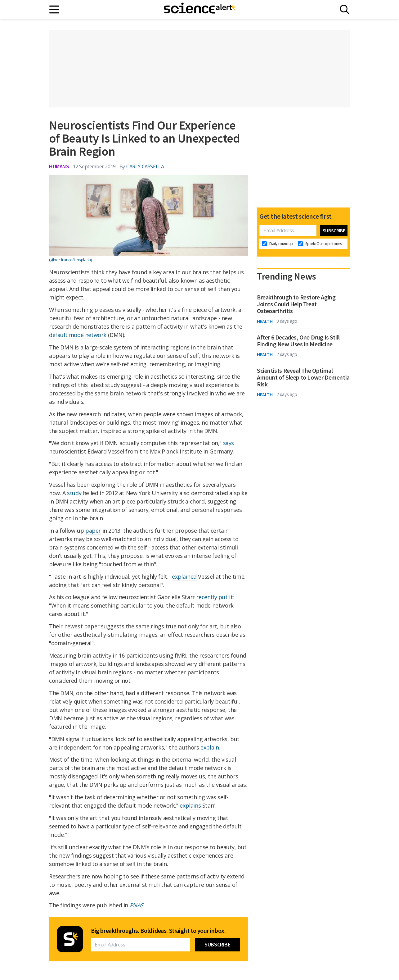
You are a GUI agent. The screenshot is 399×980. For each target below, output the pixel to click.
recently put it (214, 597)
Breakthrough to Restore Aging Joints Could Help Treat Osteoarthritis (296, 304)
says (229, 443)
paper (93, 531)
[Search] (345, 9)
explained (184, 577)
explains (190, 805)
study (74, 493)
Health (265, 321)
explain (210, 747)
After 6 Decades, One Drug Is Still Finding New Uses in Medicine (298, 341)
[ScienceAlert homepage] (199, 9)
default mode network (78, 335)
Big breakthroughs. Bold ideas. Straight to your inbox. (158, 931)
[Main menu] (54, 9)
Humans (59, 166)
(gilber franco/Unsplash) (70, 260)
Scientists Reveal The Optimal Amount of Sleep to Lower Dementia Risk (303, 377)
